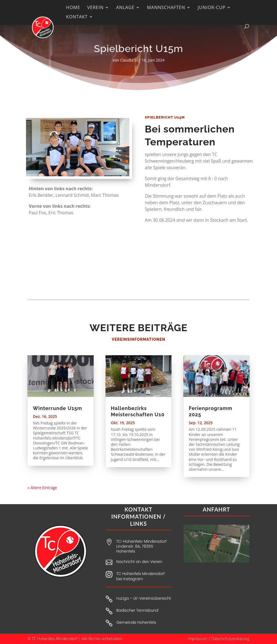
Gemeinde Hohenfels (136, 622)
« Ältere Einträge (42, 488)
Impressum (197, 639)
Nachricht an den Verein (139, 562)
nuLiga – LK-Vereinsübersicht (144, 598)
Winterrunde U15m (58, 408)
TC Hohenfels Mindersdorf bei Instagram (141, 576)
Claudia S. (129, 60)
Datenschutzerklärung (230, 639)
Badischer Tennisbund (137, 610)
